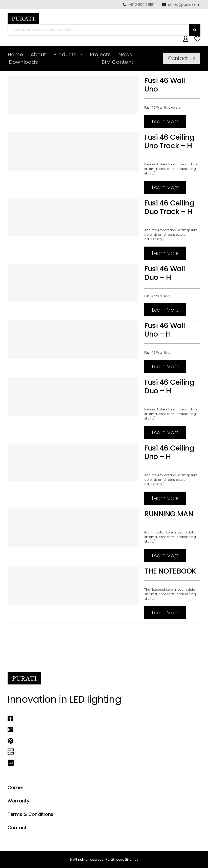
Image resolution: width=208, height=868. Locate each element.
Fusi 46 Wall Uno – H (165, 330)
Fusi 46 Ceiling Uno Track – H (169, 141)
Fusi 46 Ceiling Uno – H (169, 452)
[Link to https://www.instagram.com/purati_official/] (99, 730)
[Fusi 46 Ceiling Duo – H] (73, 397)
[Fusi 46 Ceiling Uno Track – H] (73, 152)
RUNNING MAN (169, 514)
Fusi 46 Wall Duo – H (165, 273)
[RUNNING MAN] (73, 528)
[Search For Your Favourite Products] (98, 30)
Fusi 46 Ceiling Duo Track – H (169, 207)
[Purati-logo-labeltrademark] (23, 14)
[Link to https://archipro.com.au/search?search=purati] (99, 752)
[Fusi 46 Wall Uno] (73, 95)
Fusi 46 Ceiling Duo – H (169, 386)
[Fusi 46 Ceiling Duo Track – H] (73, 218)
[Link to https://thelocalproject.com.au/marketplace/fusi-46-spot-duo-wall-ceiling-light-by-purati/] (99, 763)
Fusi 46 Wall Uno (165, 85)
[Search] (195, 30)
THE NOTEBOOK (170, 571)
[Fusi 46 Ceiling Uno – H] (73, 463)
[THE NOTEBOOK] (73, 586)
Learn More (165, 122)
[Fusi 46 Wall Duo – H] (73, 283)
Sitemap (132, 859)
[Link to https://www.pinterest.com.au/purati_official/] (99, 741)
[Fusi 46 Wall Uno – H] (73, 340)
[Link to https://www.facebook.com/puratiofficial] (99, 719)
